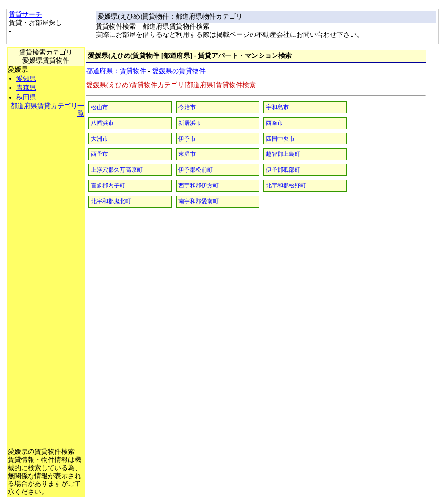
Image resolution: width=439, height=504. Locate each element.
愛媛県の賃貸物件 (179, 71)
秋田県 (26, 97)
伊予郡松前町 (196, 170)
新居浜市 (190, 123)
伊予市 (187, 139)
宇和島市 (277, 107)
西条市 (274, 123)
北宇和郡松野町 (286, 186)
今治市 (187, 107)
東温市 (187, 154)
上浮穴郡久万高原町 (117, 170)
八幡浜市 (102, 123)
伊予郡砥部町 (283, 170)
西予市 (99, 154)
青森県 (26, 88)
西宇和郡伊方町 (198, 186)
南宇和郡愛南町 (198, 201)
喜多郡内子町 (108, 186)
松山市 (99, 107)
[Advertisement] (46, 262)
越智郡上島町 (283, 154)
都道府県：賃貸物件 (116, 71)
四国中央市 (280, 139)
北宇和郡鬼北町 (111, 201)
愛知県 (26, 79)
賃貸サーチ (25, 15)
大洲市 (99, 139)
